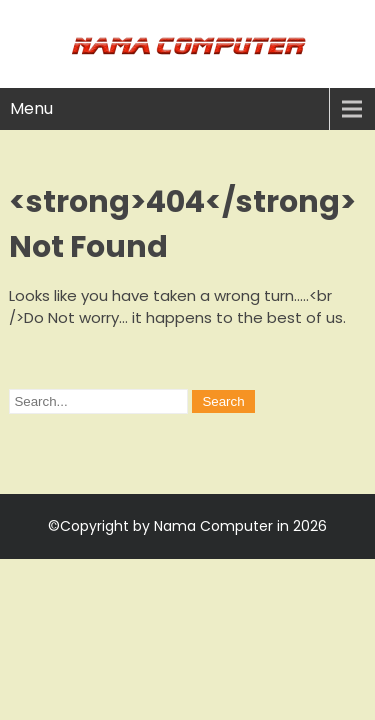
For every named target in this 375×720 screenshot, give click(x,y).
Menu (31, 108)
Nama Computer (213, 526)
